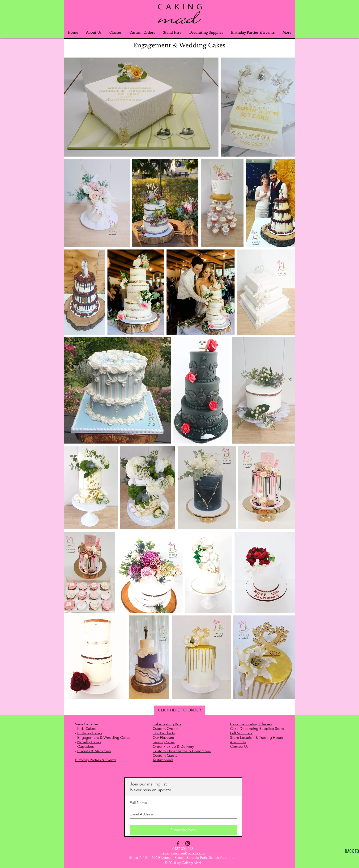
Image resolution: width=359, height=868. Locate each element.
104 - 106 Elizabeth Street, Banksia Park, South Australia (189, 858)
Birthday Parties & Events (96, 760)
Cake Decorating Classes (251, 724)
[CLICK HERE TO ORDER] (179, 710)
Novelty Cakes (89, 742)
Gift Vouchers (241, 733)
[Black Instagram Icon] (188, 843)
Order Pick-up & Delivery (173, 746)
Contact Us (239, 746)
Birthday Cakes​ (90, 733)
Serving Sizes (164, 742)
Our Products (164, 733)
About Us (238, 742)
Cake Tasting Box (167, 724)
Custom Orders (165, 729)
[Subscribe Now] (183, 830)
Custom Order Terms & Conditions (182, 751)
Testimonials (163, 760)
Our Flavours (164, 737)
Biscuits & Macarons (94, 751)
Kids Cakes (86, 729)
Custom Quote (166, 755)
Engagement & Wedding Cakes (104, 737)
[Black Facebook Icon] (178, 843)
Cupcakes (86, 746)
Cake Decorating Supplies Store (257, 729)
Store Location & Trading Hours (256, 737)
